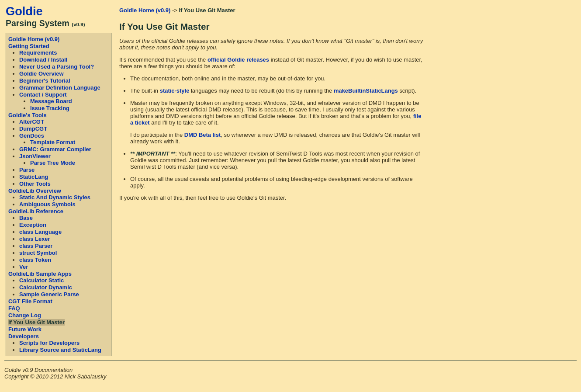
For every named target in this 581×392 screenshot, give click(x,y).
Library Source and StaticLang (60, 350)
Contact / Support (43, 95)
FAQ (14, 308)
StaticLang (34, 177)
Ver (24, 267)
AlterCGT (32, 122)
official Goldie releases (238, 60)
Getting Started (29, 46)
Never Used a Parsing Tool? (57, 67)
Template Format (53, 142)
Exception (33, 225)
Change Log (25, 315)
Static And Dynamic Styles (55, 197)
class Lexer (35, 239)
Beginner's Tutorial (45, 81)
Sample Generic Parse (49, 294)
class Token (35, 260)
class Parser (36, 246)
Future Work (25, 329)
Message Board (51, 101)
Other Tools (35, 184)
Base (26, 218)
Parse (27, 170)
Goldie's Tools (28, 115)
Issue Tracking (50, 108)
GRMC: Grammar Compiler (55, 149)
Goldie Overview (41, 74)
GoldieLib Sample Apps (40, 274)
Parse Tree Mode (53, 163)
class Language (40, 232)
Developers (24, 336)
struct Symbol (38, 253)
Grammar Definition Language (60, 88)
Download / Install (43, 60)
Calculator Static (41, 280)
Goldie (24, 11)
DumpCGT (33, 129)
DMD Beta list (203, 135)
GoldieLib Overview (35, 191)
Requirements (38, 53)
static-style (175, 91)
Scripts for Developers (49, 343)
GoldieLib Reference (36, 211)
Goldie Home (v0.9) (34, 39)
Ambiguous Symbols (47, 204)
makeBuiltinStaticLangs (366, 91)
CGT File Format (30, 301)
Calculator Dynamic (46, 287)
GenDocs (32, 136)
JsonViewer (35, 156)
